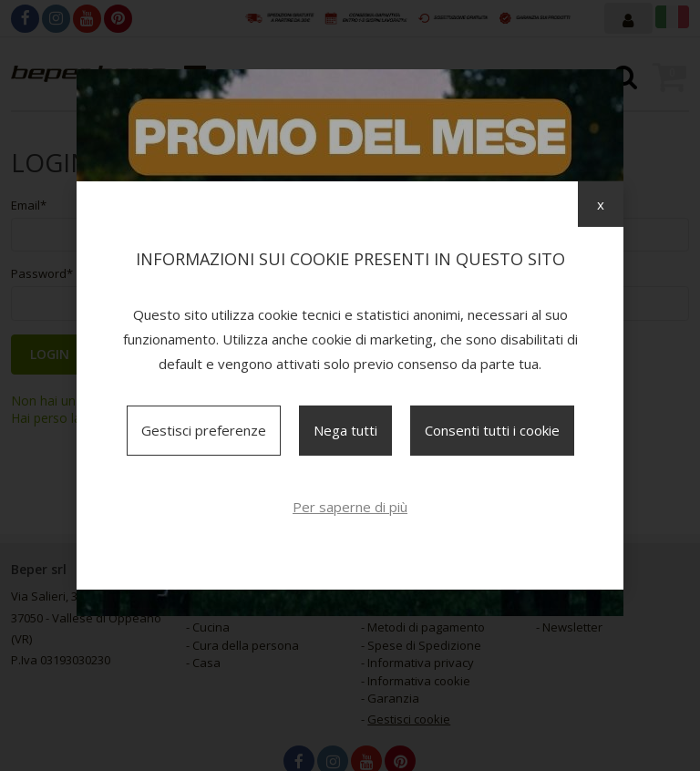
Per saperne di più (350, 507)
